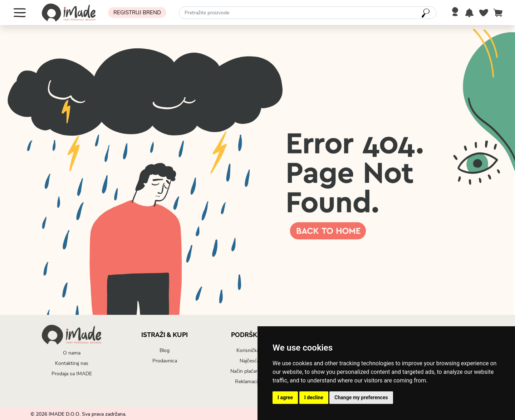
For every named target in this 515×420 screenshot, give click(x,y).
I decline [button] (314, 397)
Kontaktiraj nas (72, 363)
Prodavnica (165, 361)
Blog (165, 350)
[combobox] (308, 13)
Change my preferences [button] (361, 397)
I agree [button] (285, 397)
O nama (72, 353)
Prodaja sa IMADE (72, 374)
